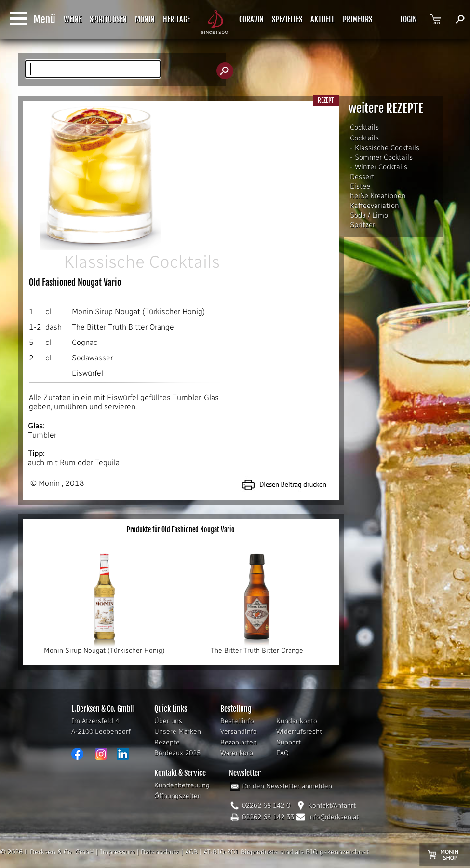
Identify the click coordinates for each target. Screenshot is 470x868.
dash (54, 327)
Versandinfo (239, 732)
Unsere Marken (178, 732)
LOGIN (409, 19)
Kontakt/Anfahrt (332, 806)
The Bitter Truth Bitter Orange (123, 327)
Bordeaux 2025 (177, 753)
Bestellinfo (237, 721)
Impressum (117, 852)
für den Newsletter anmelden (287, 786)
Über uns (168, 721)
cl (48, 311)
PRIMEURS (357, 19)
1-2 (35, 327)
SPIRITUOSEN (108, 19)
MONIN (145, 19)
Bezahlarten (239, 742)
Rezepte (167, 742)
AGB (191, 852)
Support (289, 742)
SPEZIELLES (287, 19)
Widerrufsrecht (299, 732)
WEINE (73, 19)
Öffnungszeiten (178, 796)
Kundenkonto (297, 721)
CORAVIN (251, 19)
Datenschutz (160, 852)
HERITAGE (176, 19)
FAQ (282, 753)
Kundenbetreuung (182, 785)
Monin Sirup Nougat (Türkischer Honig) (138, 311)
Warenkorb (237, 753)
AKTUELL (322, 19)
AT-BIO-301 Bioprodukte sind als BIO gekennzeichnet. (287, 852)
